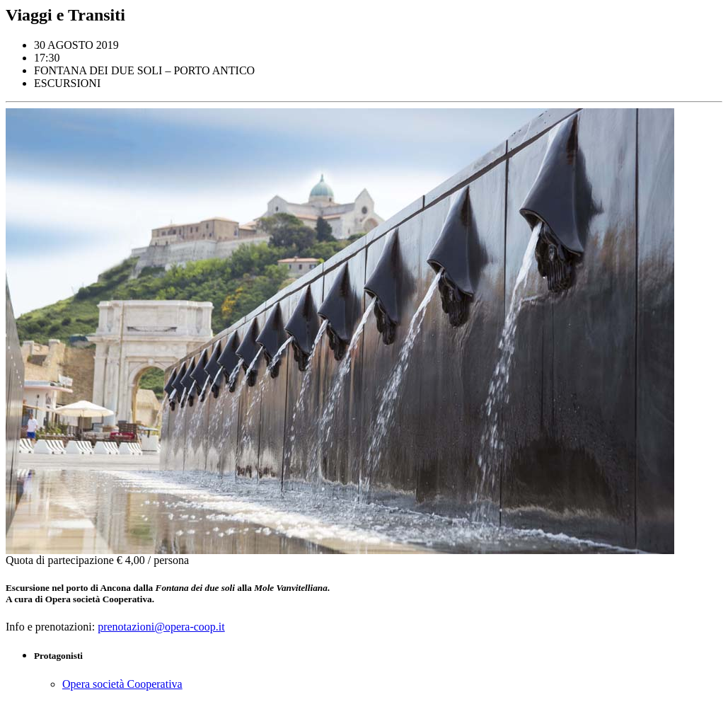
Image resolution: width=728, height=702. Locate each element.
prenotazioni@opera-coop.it (161, 627)
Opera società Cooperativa (122, 684)
